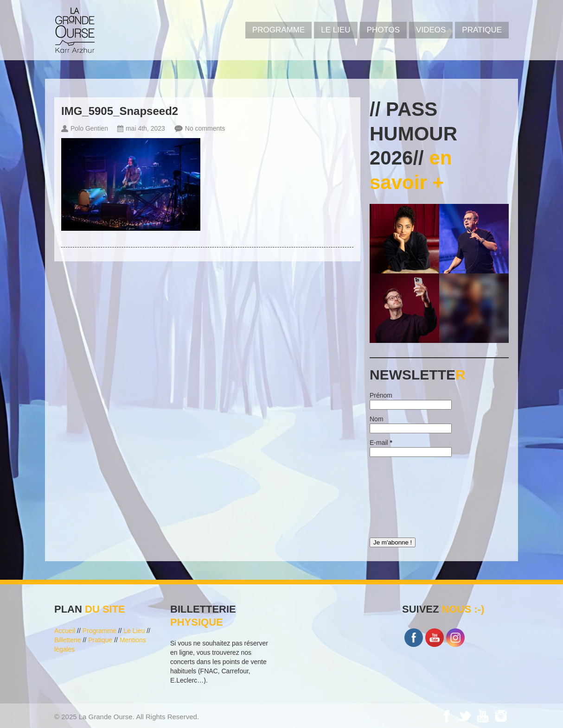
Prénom (381, 395)
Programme (99, 631)
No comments (205, 128)
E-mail (381, 443)
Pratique (482, 30)
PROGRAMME (278, 30)
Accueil (65, 631)
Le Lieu (336, 30)
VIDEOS (431, 30)
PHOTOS (383, 30)
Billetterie (68, 640)
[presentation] (408, 495)
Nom (377, 419)
